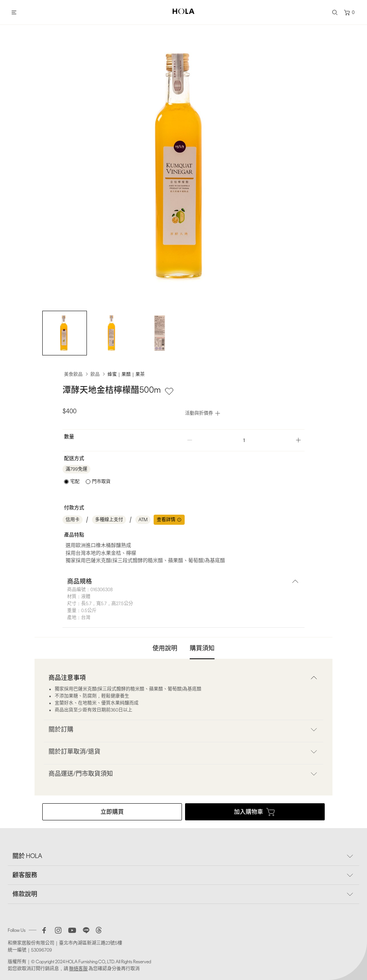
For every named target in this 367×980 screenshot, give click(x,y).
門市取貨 (101, 482)
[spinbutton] (244, 440)
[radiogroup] (87, 482)
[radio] (72, 482)
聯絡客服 (78, 969)
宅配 (75, 482)
